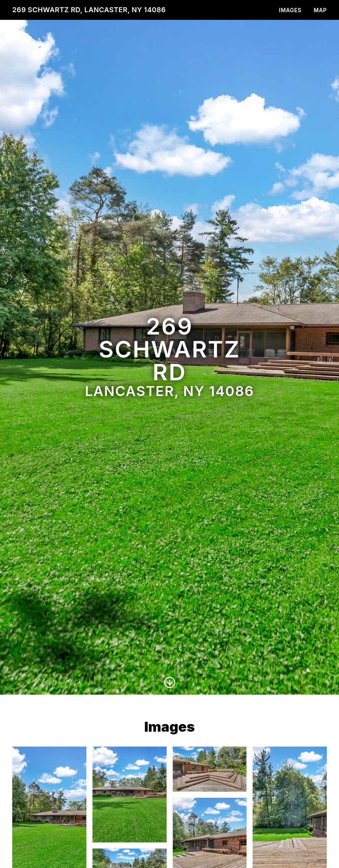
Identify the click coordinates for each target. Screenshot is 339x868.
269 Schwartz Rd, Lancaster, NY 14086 (89, 10)
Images (290, 10)
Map (320, 10)
